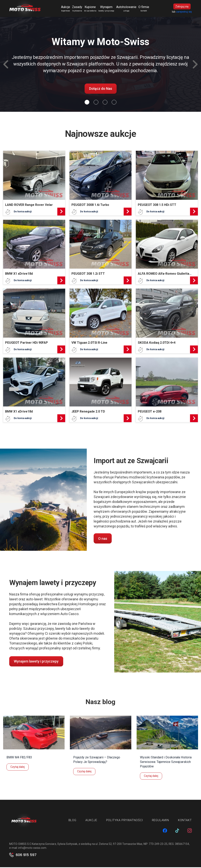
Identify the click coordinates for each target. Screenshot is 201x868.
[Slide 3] (114, 103)
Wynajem (107, 9)
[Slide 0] (87, 103)
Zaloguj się (182, 7)
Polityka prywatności (125, 821)
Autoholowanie (127, 9)
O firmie (144, 9)
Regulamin (160, 821)
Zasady (78, 9)
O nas (103, 539)
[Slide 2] (105, 103)
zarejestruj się (184, 12)
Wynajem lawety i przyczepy (36, 662)
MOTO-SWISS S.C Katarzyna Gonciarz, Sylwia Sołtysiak (43, 845)
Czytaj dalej (18, 767)
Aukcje (66, 9)
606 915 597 (26, 856)
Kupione (91, 9)
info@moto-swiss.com (32, 849)
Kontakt (185, 821)
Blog (73, 821)
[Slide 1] (96, 103)
